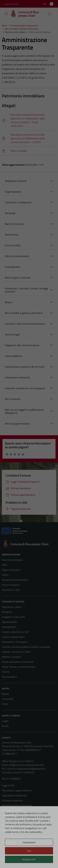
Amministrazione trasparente (17, 805)
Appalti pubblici (10, 622)
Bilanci (9, 302)
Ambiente (7, 612)
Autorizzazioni (9, 627)
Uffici (4, 565)
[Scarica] (29, 120)
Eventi (5, 726)
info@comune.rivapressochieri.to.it (26, 765)
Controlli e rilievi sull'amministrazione (25, 324)
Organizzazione (13, 192)
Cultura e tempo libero (13, 637)
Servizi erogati (13, 334)
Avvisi (5, 704)
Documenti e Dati (11, 590)
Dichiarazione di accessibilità (16, 825)
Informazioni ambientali (17, 377)
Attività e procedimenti (17, 256)
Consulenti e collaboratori (18, 202)
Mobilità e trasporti (12, 657)
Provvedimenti (13, 267)
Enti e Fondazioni (11, 585)
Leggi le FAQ (8, 785)
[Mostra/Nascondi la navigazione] (6, 14)
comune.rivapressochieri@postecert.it (26, 769)
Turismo (6, 672)
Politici (5, 575)
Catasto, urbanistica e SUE (15, 632)
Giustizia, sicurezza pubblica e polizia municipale (26, 647)
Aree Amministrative (12, 560)
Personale (10, 213)
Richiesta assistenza (12, 800)
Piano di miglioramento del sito (18, 830)
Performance (12, 235)
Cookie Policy (9, 815)
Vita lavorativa (9, 677)
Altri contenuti (13, 399)
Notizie (5, 694)
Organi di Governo (11, 570)
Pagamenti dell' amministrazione (22, 345)
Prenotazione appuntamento (17, 790)
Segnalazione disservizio (14, 795)
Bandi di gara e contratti (18, 278)
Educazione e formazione (15, 642)
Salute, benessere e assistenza (18, 662)
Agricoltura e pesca (12, 607)
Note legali (7, 820)
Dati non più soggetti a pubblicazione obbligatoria (24, 411)
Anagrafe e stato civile (13, 617)
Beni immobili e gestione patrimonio (24, 313)
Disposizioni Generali (16, 181)
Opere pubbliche (13, 356)
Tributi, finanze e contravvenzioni (19, 667)
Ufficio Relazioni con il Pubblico (18, 761)
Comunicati (8, 699)
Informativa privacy (12, 810)
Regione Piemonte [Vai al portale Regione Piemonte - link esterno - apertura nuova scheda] (12, 4)
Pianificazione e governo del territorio (25, 367)
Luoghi (5, 721)
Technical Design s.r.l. (23, 860)
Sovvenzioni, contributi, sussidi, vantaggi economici (26, 290)
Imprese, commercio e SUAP (16, 652)
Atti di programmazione (17, 424)
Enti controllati (13, 245)
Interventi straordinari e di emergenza (25, 388)
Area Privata (8, 842)
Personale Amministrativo (15, 580)
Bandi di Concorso (14, 224)
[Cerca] (50, 14)
